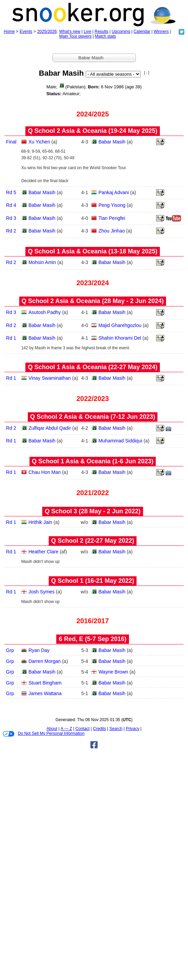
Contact (83, 729)
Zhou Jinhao (112, 231)
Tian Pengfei (112, 218)
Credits (99, 729)
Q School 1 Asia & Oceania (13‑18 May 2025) (93, 251)
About (52, 729)
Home (9, 32)
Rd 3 (11, 218)
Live (87, 32)
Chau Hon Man (45, 472)
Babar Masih (112, 142)
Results (102, 32)
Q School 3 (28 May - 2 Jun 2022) (92, 511)
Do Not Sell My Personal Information (44, 734)
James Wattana (45, 693)
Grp (10, 650)
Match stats (105, 36)
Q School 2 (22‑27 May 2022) (93, 541)
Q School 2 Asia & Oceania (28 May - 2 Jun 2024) (93, 301)
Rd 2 (11, 231)
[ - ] (146, 73)
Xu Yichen (39, 142)
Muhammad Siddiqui (120, 441)
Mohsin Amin (42, 262)
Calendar (142, 32)
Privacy (133, 729)
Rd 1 (11, 338)
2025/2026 (47, 32)
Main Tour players (75, 36)
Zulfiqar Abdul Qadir (50, 428)
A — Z (66, 729)
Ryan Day (39, 650)
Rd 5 (11, 192)
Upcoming (121, 32)
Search (116, 729)
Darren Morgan (45, 661)
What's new (70, 32)
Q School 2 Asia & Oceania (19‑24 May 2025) (93, 131)
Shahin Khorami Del (120, 338)
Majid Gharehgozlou (120, 325)
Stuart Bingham (45, 683)
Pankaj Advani (114, 192)
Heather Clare (43, 552)
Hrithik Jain (40, 522)
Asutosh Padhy (45, 312)
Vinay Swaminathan (50, 378)
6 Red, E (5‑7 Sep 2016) (92, 639)
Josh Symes (42, 592)
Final (11, 142)
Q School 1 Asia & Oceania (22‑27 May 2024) (93, 367)
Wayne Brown (113, 672)
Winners (161, 32)
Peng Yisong (112, 205)
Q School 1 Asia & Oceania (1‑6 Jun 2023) (93, 461)
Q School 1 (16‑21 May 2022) (93, 581)
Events (26, 32)
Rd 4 (11, 205)
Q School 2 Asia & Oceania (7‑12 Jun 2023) (93, 417)
